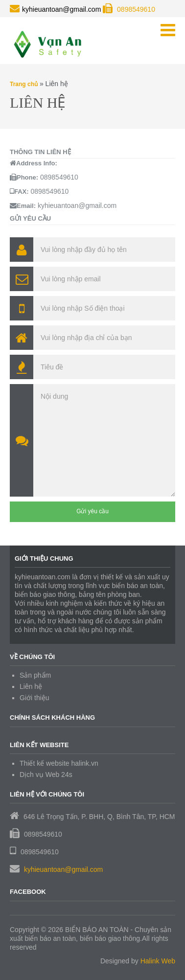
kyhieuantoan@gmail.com (63, 869)
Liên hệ (31, 686)
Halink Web (158, 961)
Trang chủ (24, 84)
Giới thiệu (35, 698)
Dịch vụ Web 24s (46, 775)
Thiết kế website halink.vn (59, 763)
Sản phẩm (35, 675)
